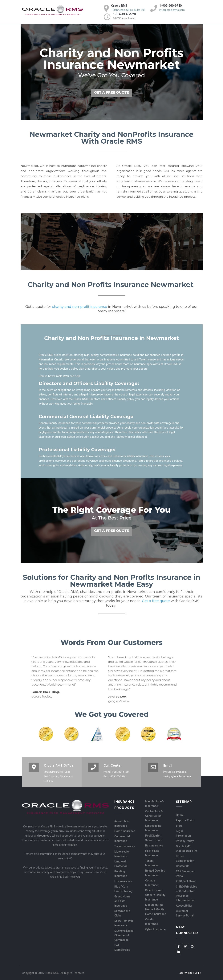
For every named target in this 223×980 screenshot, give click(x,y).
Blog (179, 826)
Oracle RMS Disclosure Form (187, 849)
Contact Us (183, 866)
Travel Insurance (125, 846)
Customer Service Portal (185, 913)
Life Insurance (123, 881)
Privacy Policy (185, 841)
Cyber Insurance (155, 929)
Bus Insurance (154, 846)
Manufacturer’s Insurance (155, 804)
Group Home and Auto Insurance (122, 901)
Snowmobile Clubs (122, 913)
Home (180, 815)
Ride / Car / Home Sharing (123, 889)
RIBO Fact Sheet (186, 881)
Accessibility (184, 906)
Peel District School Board (154, 838)
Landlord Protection (121, 864)
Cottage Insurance (152, 883)
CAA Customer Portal (185, 874)
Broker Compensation (185, 858)
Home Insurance (125, 831)
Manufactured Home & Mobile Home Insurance (156, 909)
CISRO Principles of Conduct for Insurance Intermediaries (187, 893)
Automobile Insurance (122, 823)
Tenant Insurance (152, 863)
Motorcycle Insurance (122, 854)
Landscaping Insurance (153, 828)
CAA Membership (122, 947)
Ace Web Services (190, 973)
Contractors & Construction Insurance (154, 816)
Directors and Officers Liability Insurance (155, 895)
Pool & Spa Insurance (152, 853)
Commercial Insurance (122, 839)
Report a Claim (185, 820)
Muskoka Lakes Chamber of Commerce (124, 935)
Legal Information (183, 833)
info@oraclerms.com (172, 10)
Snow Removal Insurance (124, 923)
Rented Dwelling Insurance (155, 873)
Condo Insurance (152, 922)
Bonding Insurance (121, 874)
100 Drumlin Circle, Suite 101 (128, 10)
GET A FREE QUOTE (111, 92)
